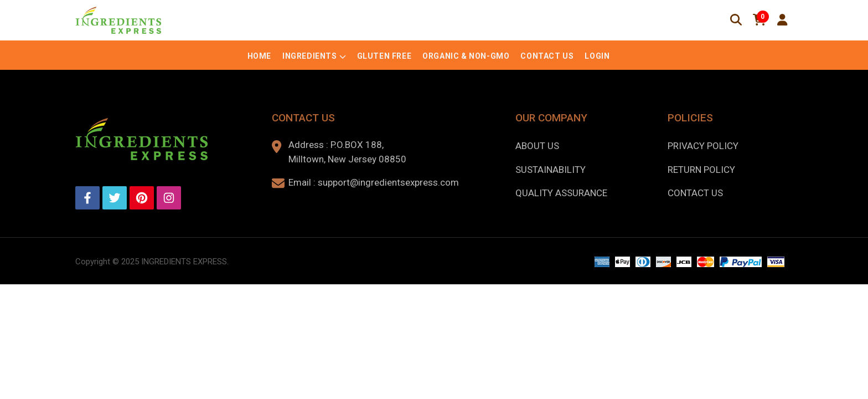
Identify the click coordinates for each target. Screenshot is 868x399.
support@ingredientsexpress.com (388, 182)
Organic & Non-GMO (466, 56)
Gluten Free (384, 56)
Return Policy (701, 170)
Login (597, 56)
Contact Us (547, 56)
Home (259, 56)
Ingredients (310, 56)
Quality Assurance (561, 193)
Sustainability (551, 170)
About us (537, 146)
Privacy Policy (703, 146)
